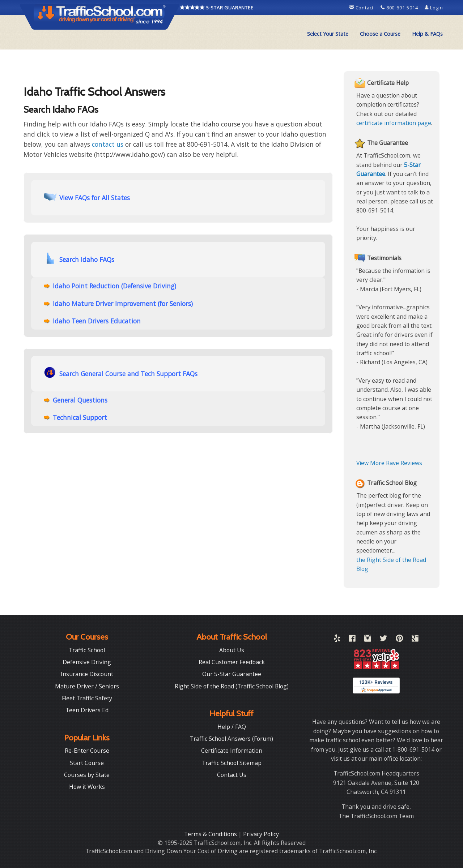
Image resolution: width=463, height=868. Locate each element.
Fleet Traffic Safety (87, 698)
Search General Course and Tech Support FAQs (121, 373)
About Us (232, 650)
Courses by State (87, 775)
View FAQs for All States (87, 197)
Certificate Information (232, 751)
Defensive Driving (87, 662)
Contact (362, 8)
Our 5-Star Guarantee (232, 674)
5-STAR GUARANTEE (217, 8)
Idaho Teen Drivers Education (97, 321)
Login (434, 8)
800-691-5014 (400, 8)
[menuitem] (328, 34)
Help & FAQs (427, 34)
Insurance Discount (87, 674)
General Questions (80, 400)
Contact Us (232, 775)
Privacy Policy (261, 834)
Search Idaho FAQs (79, 259)
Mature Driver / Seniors (87, 686)
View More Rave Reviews (389, 463)
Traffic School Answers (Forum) (231, 739)
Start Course (87, 763)
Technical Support (80, 417)
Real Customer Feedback (232, 662)
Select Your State (328, 34)
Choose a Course (380, 34)
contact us (108, 144)
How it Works (87, 787)
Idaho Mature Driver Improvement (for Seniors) (123, 304)
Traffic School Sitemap (232, 763)
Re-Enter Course (87, 751)
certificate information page (394, 123)
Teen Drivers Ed (87, 710)
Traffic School (87, 650)
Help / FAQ (232, 727)
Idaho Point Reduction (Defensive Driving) (114, 286)
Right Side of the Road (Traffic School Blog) (232, 686)
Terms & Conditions (211, 834)
